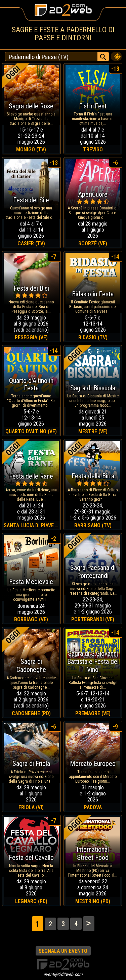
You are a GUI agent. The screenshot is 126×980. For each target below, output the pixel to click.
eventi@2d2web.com (63, 974)
